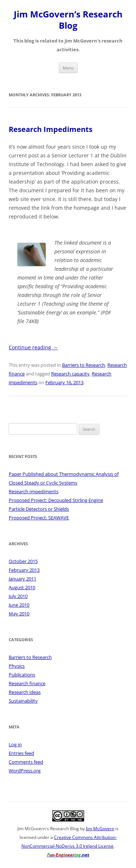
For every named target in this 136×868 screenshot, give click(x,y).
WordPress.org (25, 771)
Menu (68, 68)
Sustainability (23, 701)
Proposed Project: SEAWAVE (39, 518)
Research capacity (70, 374)
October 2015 (23, 561)
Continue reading (33, 347)
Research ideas (25, 692)
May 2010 (19, 614)
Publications (22, 675)
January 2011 (22, 579)
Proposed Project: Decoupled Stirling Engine (56, 500)
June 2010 (19, 605)
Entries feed (21, 753)
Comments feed (26, 762)
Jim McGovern (100, 829)
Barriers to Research (84, 365)
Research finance (27, 683)
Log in (15, 744)
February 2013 (24, 570)
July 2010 (18, 596)
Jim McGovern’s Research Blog (68, 20)
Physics (17, 666)
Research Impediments (51, 129)
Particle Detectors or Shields (39, 509)
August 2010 (22, 587)
